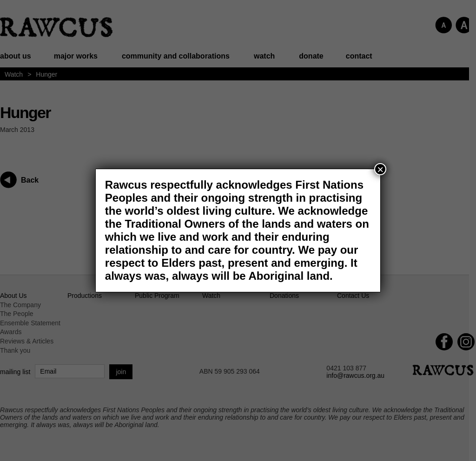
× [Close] (380, 169)
